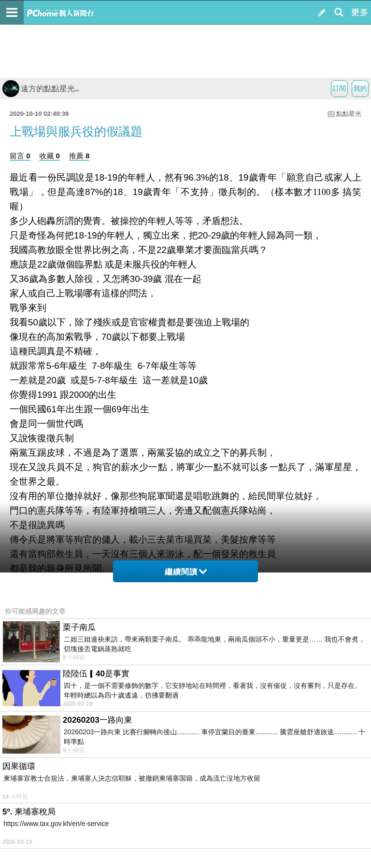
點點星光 (349, 114)
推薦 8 (79, 156)
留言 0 (20, 156)
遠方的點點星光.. (41, 89)
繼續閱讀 (186, 572)
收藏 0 (50, 156)
